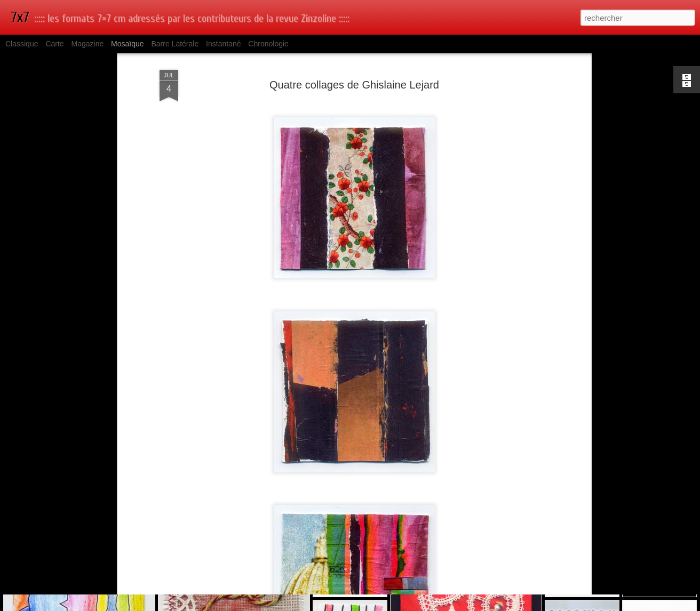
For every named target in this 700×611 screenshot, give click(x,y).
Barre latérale (175, 44)
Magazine (88, 44)
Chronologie (268, 44)
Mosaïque (127, 44)
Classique (22, 44)
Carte (54, 44)
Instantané (223, 44)
